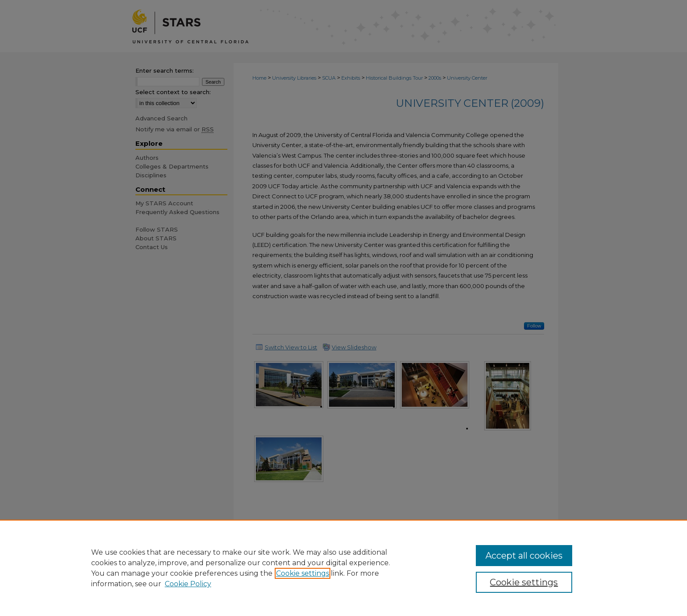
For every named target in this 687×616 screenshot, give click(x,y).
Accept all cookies (524, 556)
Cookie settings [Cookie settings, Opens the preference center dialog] (524, 582)
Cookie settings (303, 573)
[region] (343, 568)
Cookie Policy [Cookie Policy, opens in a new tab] (188, 584)
